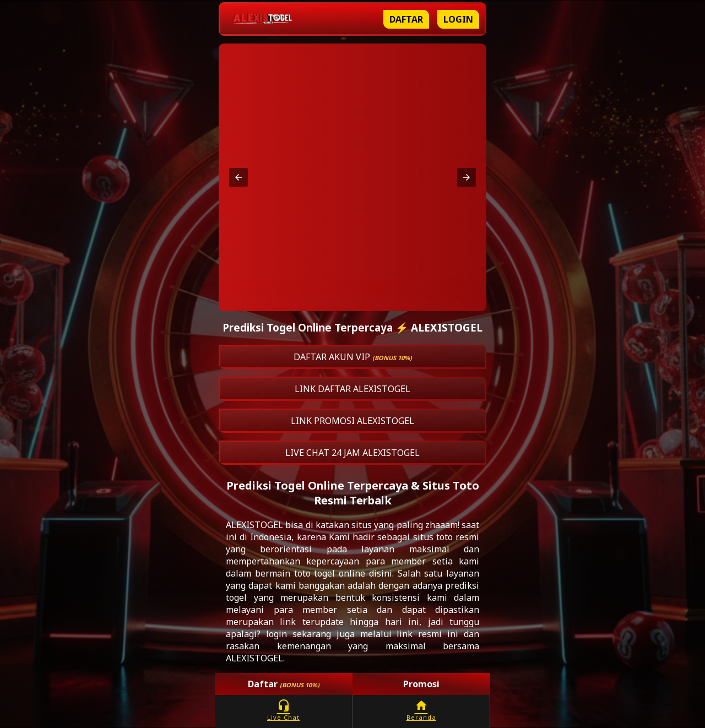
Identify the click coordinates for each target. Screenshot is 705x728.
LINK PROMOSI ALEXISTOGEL (352, 421)
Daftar (406, 19)
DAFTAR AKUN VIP (353, 357)
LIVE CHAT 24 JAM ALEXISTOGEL (352, 453)
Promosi (421, 684)
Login (458, 19)
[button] (238, 177)
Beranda (421, 710)
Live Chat (283, 710)
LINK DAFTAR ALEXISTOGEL (352, 389)
